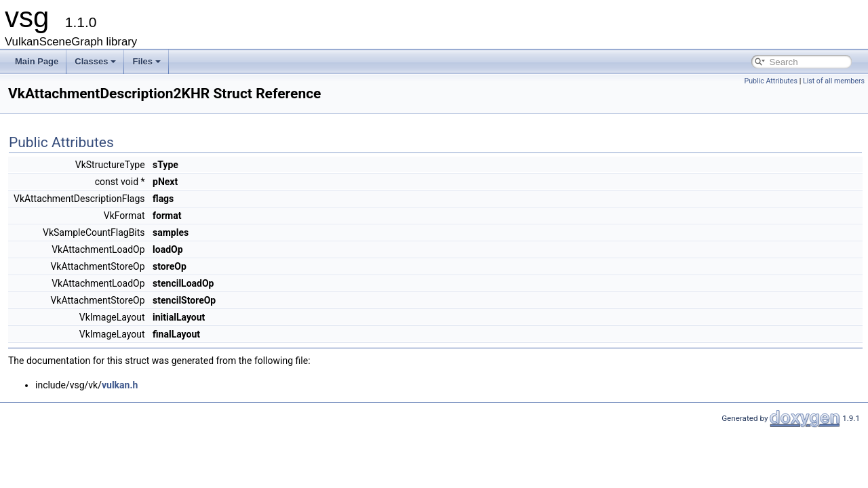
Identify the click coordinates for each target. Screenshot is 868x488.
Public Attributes (771, 81)
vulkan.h (120, 385)
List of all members (834, 81)
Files (146, 61)
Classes (95, 61)
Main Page (37, 61)
